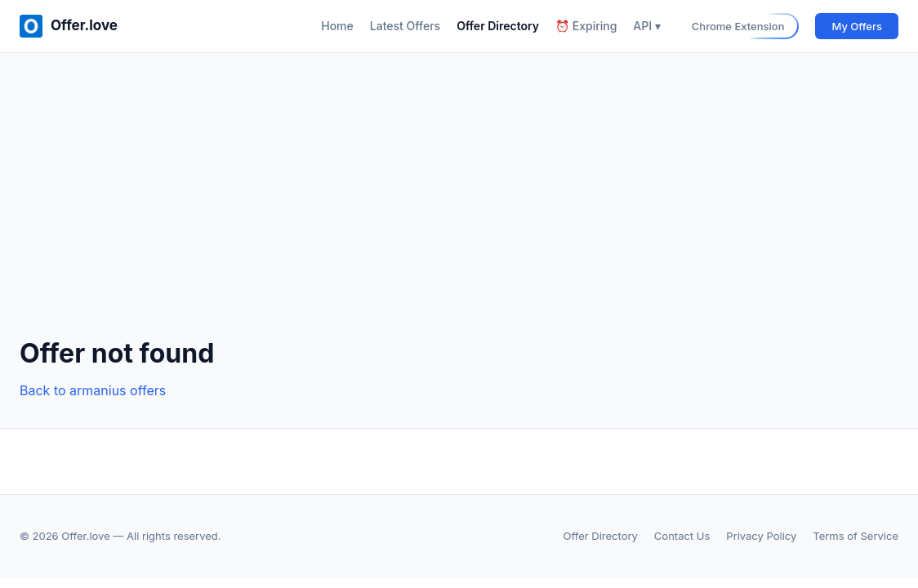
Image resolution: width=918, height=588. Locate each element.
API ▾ (646, 26)
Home (337, 26)
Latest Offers (405, 26)
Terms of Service (856, 536)
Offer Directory (498, 26)
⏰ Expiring (586, 26)
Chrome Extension (738, 26)
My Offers (857, 26)
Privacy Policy (761, 536)
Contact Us (682, 536)
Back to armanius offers (93, 390)
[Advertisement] (459, 208)
